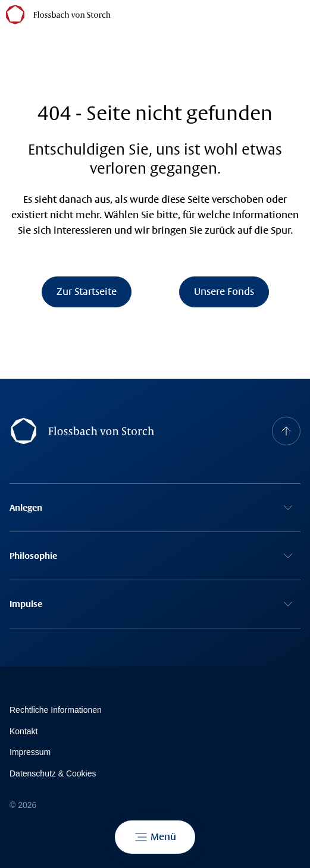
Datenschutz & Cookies (53, 773)
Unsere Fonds (224, 292)
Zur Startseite (87, 292)
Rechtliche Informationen (56, 710)
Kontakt (24, 731)
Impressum (30, 752)
